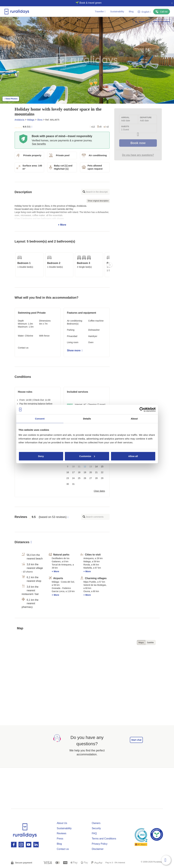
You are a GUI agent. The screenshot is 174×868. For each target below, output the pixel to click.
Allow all (133, 456)
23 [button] (68, 478)
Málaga (31, 120)
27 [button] (91, 478)
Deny (41, 456)
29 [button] (102, 478)
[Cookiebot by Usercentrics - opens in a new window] (142, 410)
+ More (62, 215)
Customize (87, 456)
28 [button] (96, 478)
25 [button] (79, 478)
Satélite (150, 642)
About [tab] (134, 419)
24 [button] (73, 478)
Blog (131, 11)
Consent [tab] (40, 419)
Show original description (98, 201)
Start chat (136, 740)
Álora (40, 120)
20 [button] (91, 472)
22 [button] (102, 472)
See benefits (39, 144)
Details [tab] (87, 419)
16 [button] (68, 472)
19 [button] (85, 472)
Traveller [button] (100, 11)
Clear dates (99, 491)
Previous (15, 265)
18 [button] (79, 472)
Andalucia (20, 120)
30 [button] (68, 484)
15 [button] (102, 466)
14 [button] (96, 466)
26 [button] (85, 478)
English (144, 12)
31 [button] (73, 484)
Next (110, 265)
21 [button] (96, 472)
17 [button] (73, 472)
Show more (75, 350)
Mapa (141, 642)
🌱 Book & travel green (86, 3)
